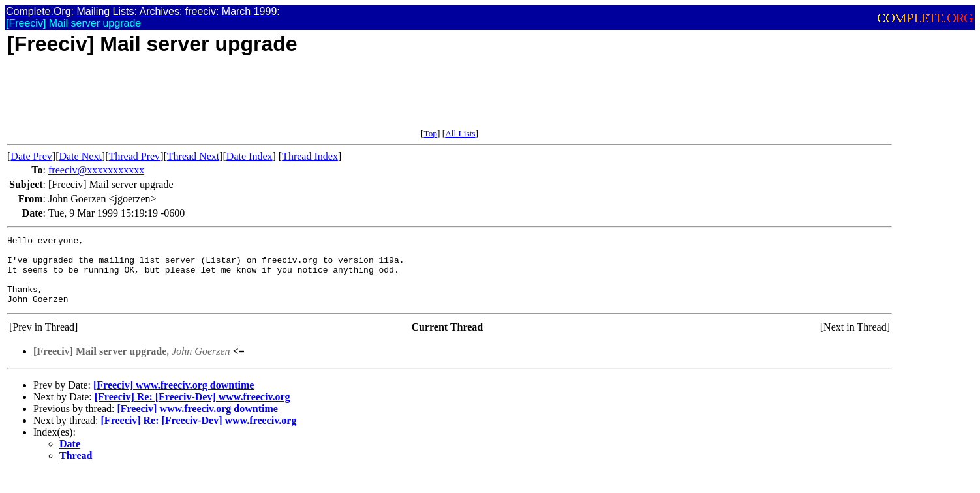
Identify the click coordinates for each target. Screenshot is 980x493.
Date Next (81, 156)
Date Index (250, 156)
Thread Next (193, 156)
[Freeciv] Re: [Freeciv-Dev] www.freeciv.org (192, 411)
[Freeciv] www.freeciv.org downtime (174, 399)
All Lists (460, 133)
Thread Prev (134, 156)
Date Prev (31, 156)
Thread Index (310, 156)
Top (430, 133)
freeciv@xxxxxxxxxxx (96, 170)
